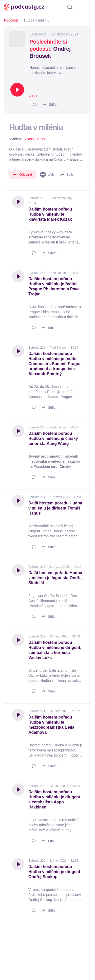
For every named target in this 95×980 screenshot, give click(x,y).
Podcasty (11, 20)
